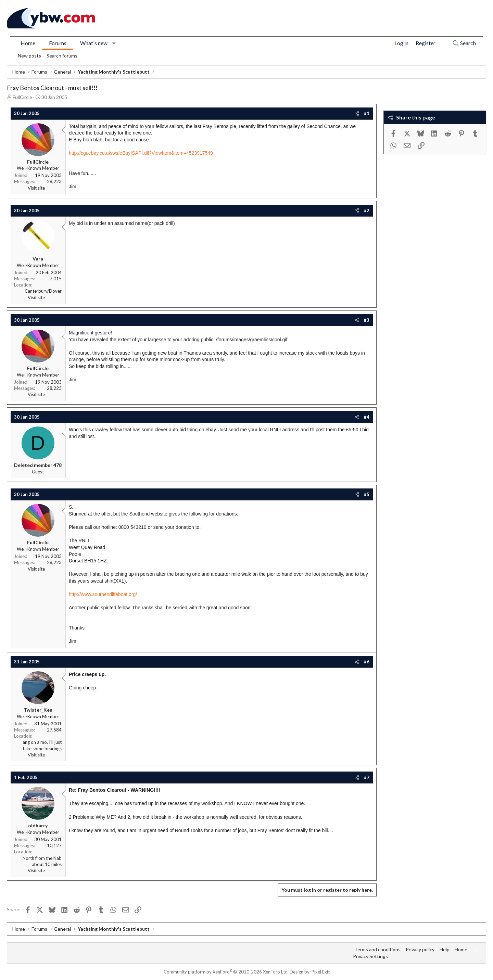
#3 (367, 320)
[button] (114, 43)
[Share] (357, 113)
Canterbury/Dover (43, 291)
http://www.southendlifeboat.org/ (103, 594)
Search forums (62, 56)
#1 (367, 113)
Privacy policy (420, 949)
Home (28, 43)
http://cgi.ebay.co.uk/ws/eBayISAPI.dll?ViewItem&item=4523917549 (141, 153)
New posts (29, 56)
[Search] (464, 43)
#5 (367, 494)
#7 (367, 777)
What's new (94, 43)
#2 (367, 211)
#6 (367, 662)
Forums (58, 43)
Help (445, 949)
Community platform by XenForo (226, 972)
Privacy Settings (370, 956)
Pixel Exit (321, 972)
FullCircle (22, 97)
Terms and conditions (377, 949)
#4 (367, 417)
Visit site (36, 188)
